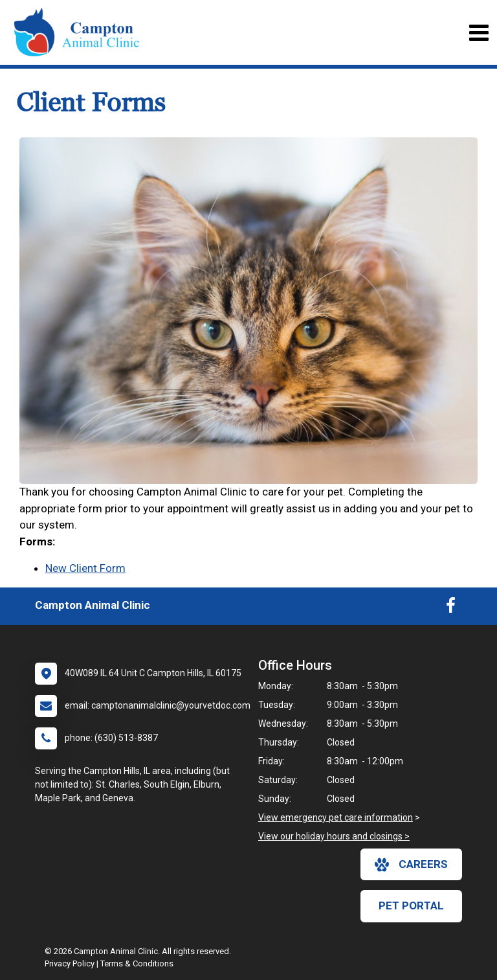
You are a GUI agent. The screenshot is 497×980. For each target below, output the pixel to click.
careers (411, 865)
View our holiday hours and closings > (334, 836)
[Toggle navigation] (479, 33)
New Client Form (85, 568)
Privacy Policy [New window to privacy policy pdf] (70, 963)
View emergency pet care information (336, 817)
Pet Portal (411, 906)
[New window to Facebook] (451, 608)
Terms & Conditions (137, 963)
